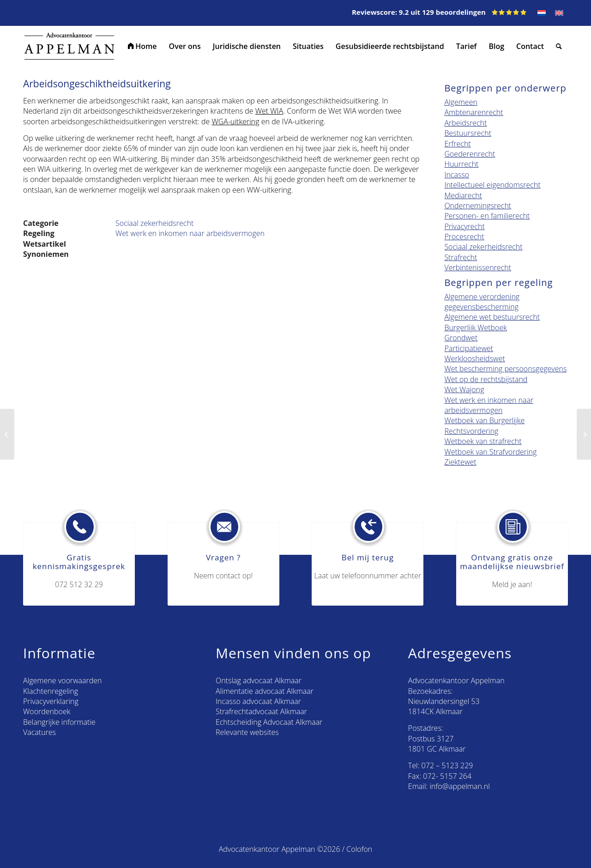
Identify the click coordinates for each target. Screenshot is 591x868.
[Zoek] (559, 46)
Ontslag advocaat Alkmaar (259, 680)
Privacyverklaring (51, 701)
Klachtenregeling (51, 691)
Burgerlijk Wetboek (476, 328)
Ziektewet (460, 462)
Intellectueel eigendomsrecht (492, 185)
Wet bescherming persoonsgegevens (505, 369)
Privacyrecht (464, 226)
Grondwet (461, 338)
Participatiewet (469, 348)
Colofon (359, 849)
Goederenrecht (470, 154)
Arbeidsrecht (465, 123)
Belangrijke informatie (59, 722)
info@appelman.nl (460, 786)
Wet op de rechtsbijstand (486, 379)
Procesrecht (464, 237)
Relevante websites (247, 732)
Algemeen (461, 102)
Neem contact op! (223, 576)
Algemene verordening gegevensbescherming (482, 302)
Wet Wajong (464, 389)
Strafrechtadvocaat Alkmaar (261, 711)
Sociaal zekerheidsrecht (154, 223)
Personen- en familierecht (487, 216)
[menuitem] (142, 46)
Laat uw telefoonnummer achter (368, 576)
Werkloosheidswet (474, 358)
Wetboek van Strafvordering (490, 452)
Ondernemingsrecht (478, 206)
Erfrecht (457, 144)
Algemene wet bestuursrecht (492, 317)
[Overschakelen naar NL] (542, 13)
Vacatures (39, 732)
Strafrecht (461, 257)
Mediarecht (463, 195)
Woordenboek (47, 711)
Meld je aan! (512, 584)
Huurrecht (461, 164)
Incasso (457, 175)
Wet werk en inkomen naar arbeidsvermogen (190, 233)
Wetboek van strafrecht (483, 441)
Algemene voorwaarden (62, 680)
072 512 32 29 (79, 584)
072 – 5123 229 (447, 765)
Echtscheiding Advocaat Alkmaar (269, 722)
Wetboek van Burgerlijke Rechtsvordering (484, 425)
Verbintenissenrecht (478, 267)
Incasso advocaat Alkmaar (258, 701)
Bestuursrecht (468, 133)
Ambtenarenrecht (473, 112)
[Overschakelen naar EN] (559, 13)
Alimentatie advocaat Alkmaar (265, 691)
